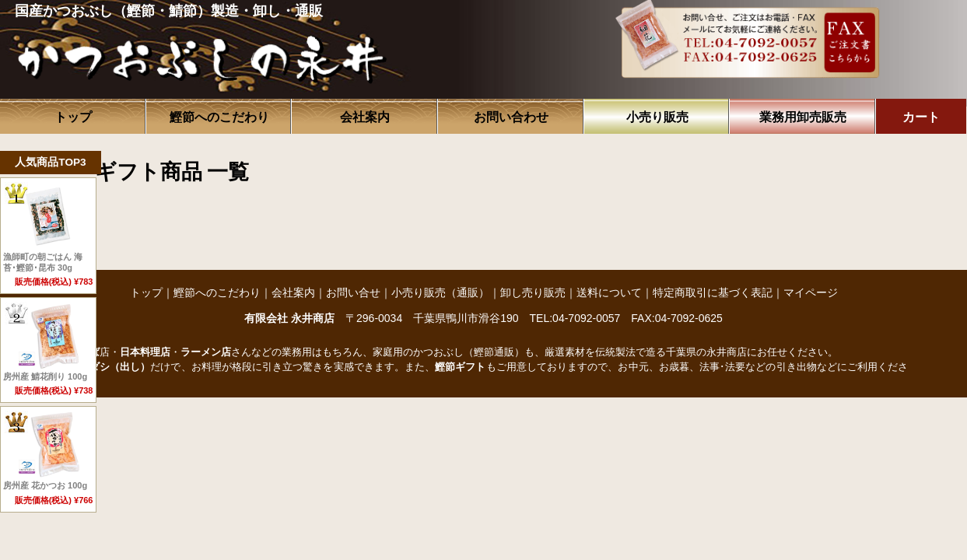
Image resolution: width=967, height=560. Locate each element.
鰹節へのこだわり (219, 117)
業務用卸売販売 (803, 117)
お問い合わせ (511, 117)
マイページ (811, 292)
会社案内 (365, 117)
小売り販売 (657, 117)
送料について (609, 292)
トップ (73, 117)
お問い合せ (353, 292)
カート (921, 117)
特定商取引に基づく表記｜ (718, 292)
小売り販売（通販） (440, 292)
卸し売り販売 (533, 292)
